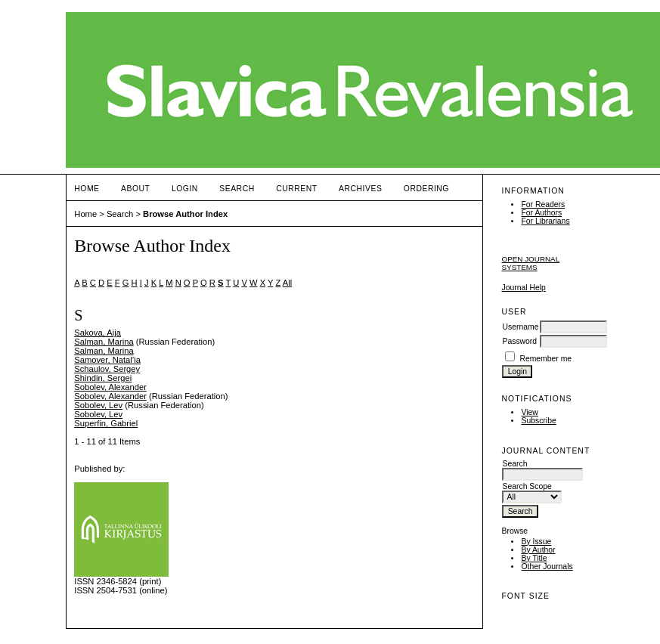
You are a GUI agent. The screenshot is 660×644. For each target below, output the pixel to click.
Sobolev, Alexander (110, 387)
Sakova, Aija (98, 333)
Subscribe (538, 421)
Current (296, 189)
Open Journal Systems (530, 263)
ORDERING (426, 189)
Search (237, 189)
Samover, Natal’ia (107, 360)
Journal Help (523, 288)
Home (87, 189)
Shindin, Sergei (103, 378)
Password (519, 341)
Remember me (545, 359)
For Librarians (545, 221)
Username (520, 327)
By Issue (536, 542)
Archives (360, 189)
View (529, 412)
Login (185, 189)
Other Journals (547, 567)
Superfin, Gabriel (106, 423)
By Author (538, 550)
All (287, 283)
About (135, 189)
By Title (534, 558)
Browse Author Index (185, 214)
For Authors (541, 213)
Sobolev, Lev (98, 405)
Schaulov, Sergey (107, 369)
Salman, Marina (104, 342)
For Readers (543, 204)
